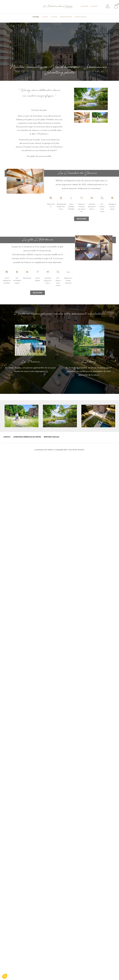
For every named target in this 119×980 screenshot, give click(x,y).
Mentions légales (52, 437)
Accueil (36, 17)
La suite (54, 17)
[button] (81, 219)
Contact (94, 6)
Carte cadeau (81, 17)
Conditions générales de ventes (27, 437)
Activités (85, 6)
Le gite (45, 17)
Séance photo (66, 17)
